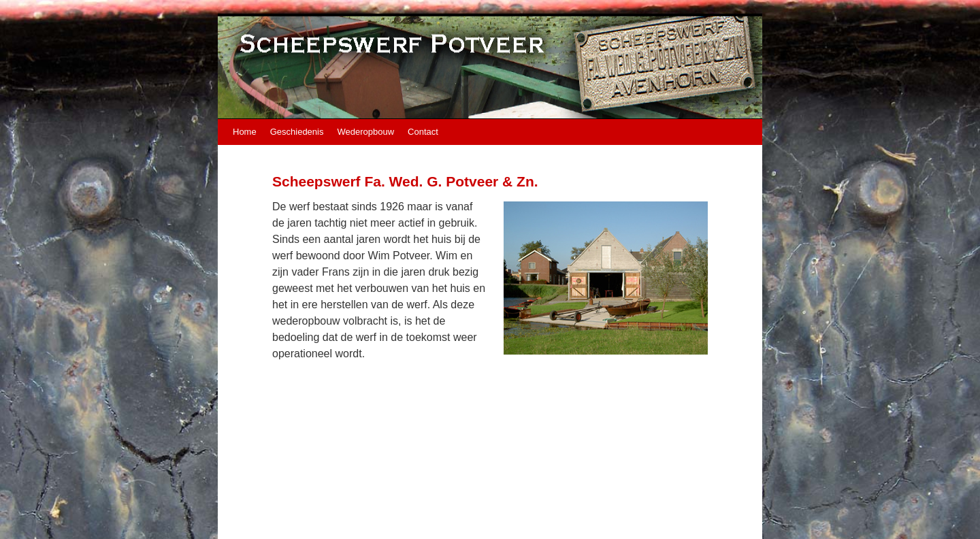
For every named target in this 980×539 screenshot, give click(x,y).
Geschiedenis (297, 132)
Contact (423, 132)
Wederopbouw (365, 132)
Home (245, 132)
